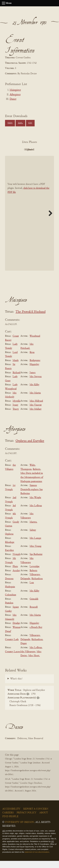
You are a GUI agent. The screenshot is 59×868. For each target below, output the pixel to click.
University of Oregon (19, 829)
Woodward (35, 343)
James (33, 380)
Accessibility (11, 816)
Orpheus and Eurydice (30, 448)
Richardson (37, 586)
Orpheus (9, 541)
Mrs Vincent (36, 412)
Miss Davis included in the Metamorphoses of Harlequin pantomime (32, 485)
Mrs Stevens (36, 384)
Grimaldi (34, 606)
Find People (10, 824)
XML (20, 123)
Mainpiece (15, 90)
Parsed (37, 157)
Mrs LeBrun (36, 513)
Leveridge (35, 574)
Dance (13, 99)
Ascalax (16, 578)
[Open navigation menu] (3, 3)
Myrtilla (16, 408)
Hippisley (34, 372)
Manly (16, 368)
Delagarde (25, 586)
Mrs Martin (35, 400)
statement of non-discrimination (37, 859)
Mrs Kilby (34, 392)
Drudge (16, 630)
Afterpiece (15, 95)
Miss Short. (34, 663)
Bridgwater (35, 368)
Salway (33, 537)
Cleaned (20, 157)
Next (49, 220)
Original (37, 150)
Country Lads (12, 647)
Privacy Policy (27, 820)
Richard (16, 380)
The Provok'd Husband (31, 319)
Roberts (37, 476)
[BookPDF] (29, 220)
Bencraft (34, 614)
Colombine (11, 602)
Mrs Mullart (35, 416)
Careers (8, 820)
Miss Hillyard (36, 408)
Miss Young (35, 553)
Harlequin (10, 594)
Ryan (32, 359)
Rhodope (10, 549)
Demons (9, 586)
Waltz (32, 472)
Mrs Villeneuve (28, 659)
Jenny (15, 412)
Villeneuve (35, 582)
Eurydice (9, 557)
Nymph (16, 562)
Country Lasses (13, 659)
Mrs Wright (35, 505)
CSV (30, 123)
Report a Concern (36, 816)
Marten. (33, 529)
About (44, 820)
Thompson (26, 476)
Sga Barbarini (36, 562)
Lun (32, 590)
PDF (20, 150)
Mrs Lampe (35, 545)
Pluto (15, 574)
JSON (10, 123)
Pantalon (9, 610)
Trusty (16, 416)
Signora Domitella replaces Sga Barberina (32, 497)
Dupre (24, 651)
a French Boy (36, 634)
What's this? (16, 686)
